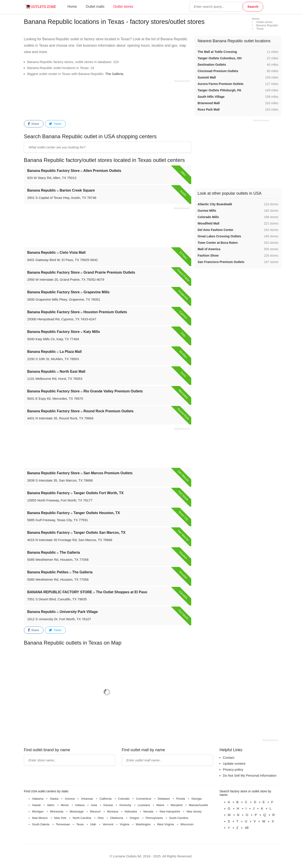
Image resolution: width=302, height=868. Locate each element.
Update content (234, 763)
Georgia (197, 799)
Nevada (148, 811)
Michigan (38, 811)
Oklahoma (117, 818)
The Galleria (114, 74)
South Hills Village (211, 97)
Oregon (134, 818)
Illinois (65, 805)
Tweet (55, 124)
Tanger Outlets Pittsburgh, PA (220, 90)
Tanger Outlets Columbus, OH (220, 58)
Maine (160, 805)
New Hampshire (170, 811)
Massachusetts (198, 805)
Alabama (38, 799)
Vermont (108, 824)
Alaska (54, 799)
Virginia (125, 824)
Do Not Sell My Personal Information (250, 775)
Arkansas (87, 799)
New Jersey (194, 811)
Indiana (80, 805)
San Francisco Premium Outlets (221, 262)
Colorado (124, 799)
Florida (181, 799)
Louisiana (144, 805)
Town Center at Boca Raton (218, 243)
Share (33, 124)
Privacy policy (233, 769)
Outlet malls (95, 7)
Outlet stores (123, 7)
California (106, 799)
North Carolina (82, 818)
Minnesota (57, 811)
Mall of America (209, 249)
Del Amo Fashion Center (216, 230)
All (247, 828)
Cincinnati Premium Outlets (218, 71)
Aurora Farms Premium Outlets (221, 84)
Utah (93, 824)
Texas (80, 824)
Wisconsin (187, 824)
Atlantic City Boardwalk (215, 204)
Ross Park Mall (209, 109)
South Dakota (41, 824)
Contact (229, 758)
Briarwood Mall (209, 103)
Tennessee (63, 824)
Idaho (51, 805)
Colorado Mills (208, 217)
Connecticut (144, 799)
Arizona (70, 799)
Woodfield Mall (209, 223)
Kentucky (125, 805)
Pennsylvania (154, 818)
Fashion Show (208, 255)
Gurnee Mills (207, 211)
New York (60, 818)
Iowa (94, 805)
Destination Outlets (212, 65)
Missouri (95, 811)
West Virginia (166, 824)
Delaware (164, 799)
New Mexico (40, 818)
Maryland (177, 805)
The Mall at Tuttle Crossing (217, 52)
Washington (143, 824)
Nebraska (131, 811)
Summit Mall (207, 77)
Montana (113, 811)
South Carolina (179, 818)
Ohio (101, 818)
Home (72, 7)
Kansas (108, 805)
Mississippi (77, 811)
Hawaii (36, 805)
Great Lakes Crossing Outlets (219, 236)
